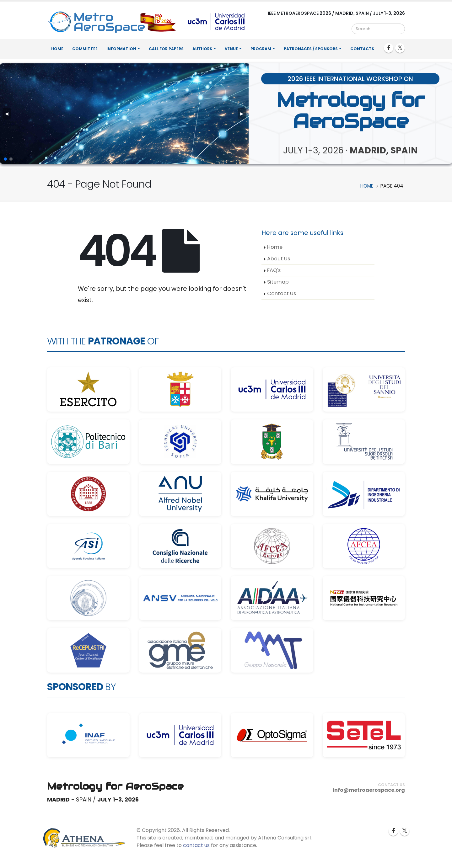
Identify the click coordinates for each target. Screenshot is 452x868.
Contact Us (282, 293)
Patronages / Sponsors (311, 49)
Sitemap (278, 282)
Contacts (362, 49)
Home (57, 49)
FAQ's (274, 270)
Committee (85, 49)
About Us (279, 259)
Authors (202, 49)
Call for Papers (166, 49)
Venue (231, 49)
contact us (196, 845)
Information (121, 49)
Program (261, 49)
